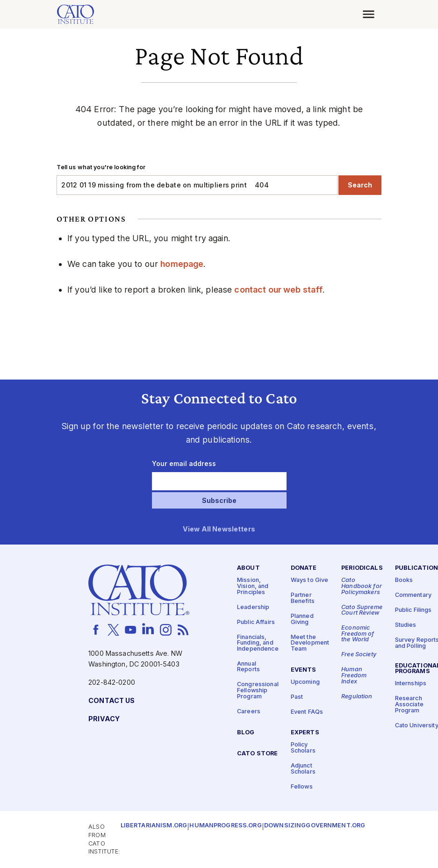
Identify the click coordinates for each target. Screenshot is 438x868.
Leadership (253, 607)
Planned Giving (302, 619)
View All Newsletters (219, 529)
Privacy (104, 719)
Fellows (302, 786)
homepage (182, 264)
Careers (249, 711)
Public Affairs (256, 622)
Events (304, 670)
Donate (304, 568)
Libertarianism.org (154, 826)
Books (404, 580)
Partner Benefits (303, 598)
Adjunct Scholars (303, 769)
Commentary (413, 595)
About (248, 568)
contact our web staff (278, 290)
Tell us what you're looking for (101, 167)
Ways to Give (310, 580)
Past (297, 697)
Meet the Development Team (310, 643)
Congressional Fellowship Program (258, 690)
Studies (406, 625)
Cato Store (257, 753)
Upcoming (305, 682)
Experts (305, 733)
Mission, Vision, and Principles (253, 586)
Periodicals (362, 568)
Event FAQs (307, 712)
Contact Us (111, 701)
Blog (246, 732)
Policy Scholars (303, 748)
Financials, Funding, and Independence (258, 643)
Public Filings (413, 610)
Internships (411, 684)
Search (360, 185)
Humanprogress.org (225, 826)
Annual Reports (248, 667)
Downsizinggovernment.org (315, 826)
